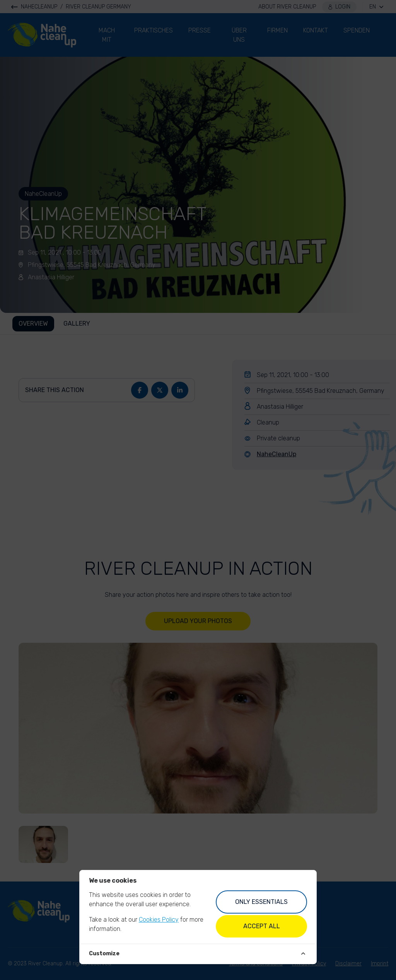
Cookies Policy (159, 920)
